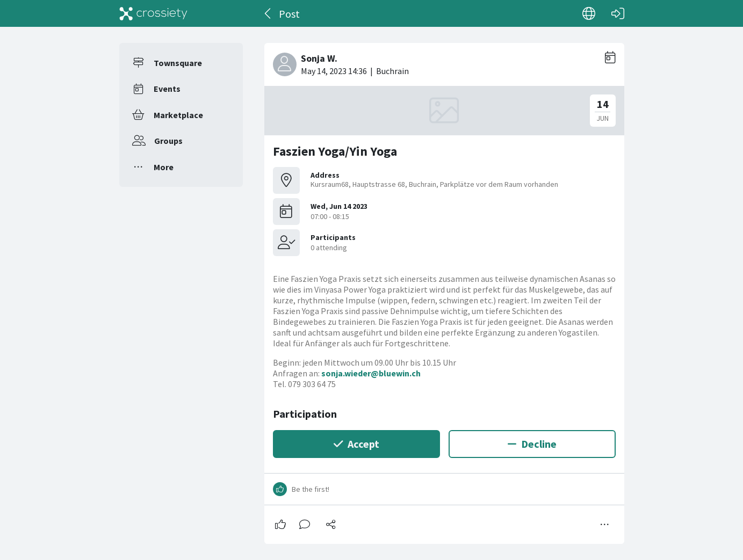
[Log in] (618, 13)
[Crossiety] (154, 13)
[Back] (268, 13)
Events (167, 89)
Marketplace (178, 115)
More (164, 167)
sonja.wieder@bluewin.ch (371, 373)
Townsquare (178, 63)
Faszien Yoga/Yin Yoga (335, 151)
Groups (168, 141)
